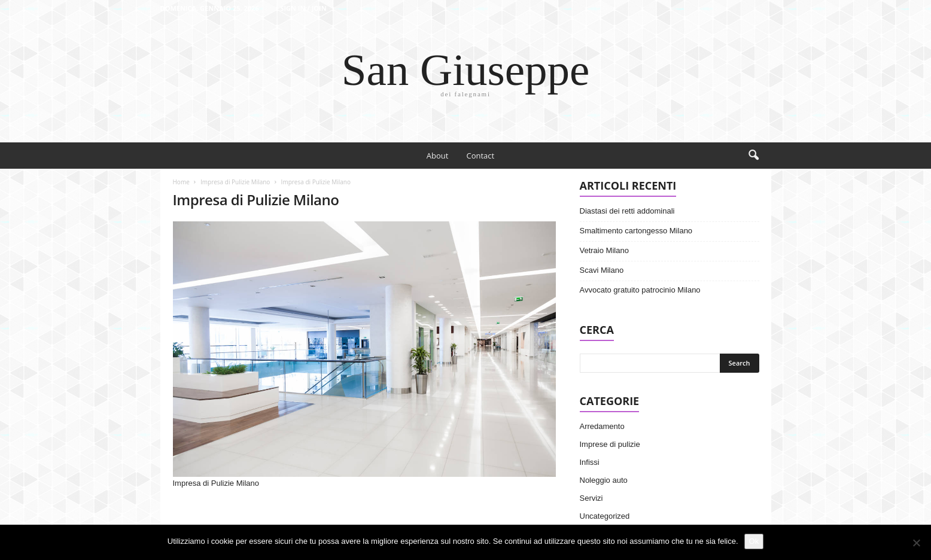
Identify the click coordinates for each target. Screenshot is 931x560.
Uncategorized (605, 516)
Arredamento (602, 426)
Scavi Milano (602, 270)
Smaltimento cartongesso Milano (636, 231)
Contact (480, 156)
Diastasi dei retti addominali (627, 211)
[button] (753, 156)
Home (181, 182)
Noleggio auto (604, 480)
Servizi (591, 498)
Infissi (590, 462)
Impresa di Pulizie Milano (235, 182)
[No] (916, 543)
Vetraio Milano (604, 250)
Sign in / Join (303, 8)
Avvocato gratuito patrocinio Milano (640, 290)
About (438, 156)
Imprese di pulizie (610, 444)
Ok (754, 541)
